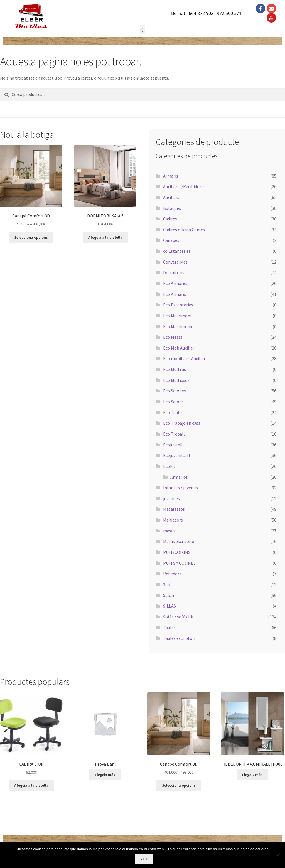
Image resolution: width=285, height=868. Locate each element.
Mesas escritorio (179, 541)
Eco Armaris (175, 294)
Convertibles (175, 262)
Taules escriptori (179, 638)
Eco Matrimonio (178, 326)
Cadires (170, 219)
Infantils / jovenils (180, 488)
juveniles (171, 498)
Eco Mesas (173, 337)
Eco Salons (173, 402)
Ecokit (169, 466)
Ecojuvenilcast (177, 455)
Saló (167, 584)
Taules (169, 628)
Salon (169, 595)
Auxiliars (171, 197)
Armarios (179, 477)
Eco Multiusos (176, 380)
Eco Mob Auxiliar (179, 348)
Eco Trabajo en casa (182, 423)
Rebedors (172, 574)
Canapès (171, 240)
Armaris (171, 176)
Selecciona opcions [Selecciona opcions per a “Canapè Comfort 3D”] (31, 237)
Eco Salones (175, 391)
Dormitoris (174, 272)
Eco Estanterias (178, 305)
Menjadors (173, 520)
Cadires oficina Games (184, 230)
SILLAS (169, 606)
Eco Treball (174, 434)
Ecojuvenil (173, 445)
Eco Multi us (175, 369)
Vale (144, 859)
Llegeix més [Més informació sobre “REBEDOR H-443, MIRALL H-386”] (252, 775)
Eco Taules (173, 412)
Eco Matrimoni (177, 316)
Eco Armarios (176, 283)
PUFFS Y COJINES (179, 563)
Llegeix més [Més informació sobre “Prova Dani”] (105, 775)
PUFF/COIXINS (177, 552)
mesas (169, 531)
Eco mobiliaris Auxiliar (184, 358)
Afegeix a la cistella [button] (105, 237)
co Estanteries (177, 251)
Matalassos (174, 509)
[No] (278, 855)
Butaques (172, 208)
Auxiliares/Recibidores (184, 186)
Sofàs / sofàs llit (179, 617)
